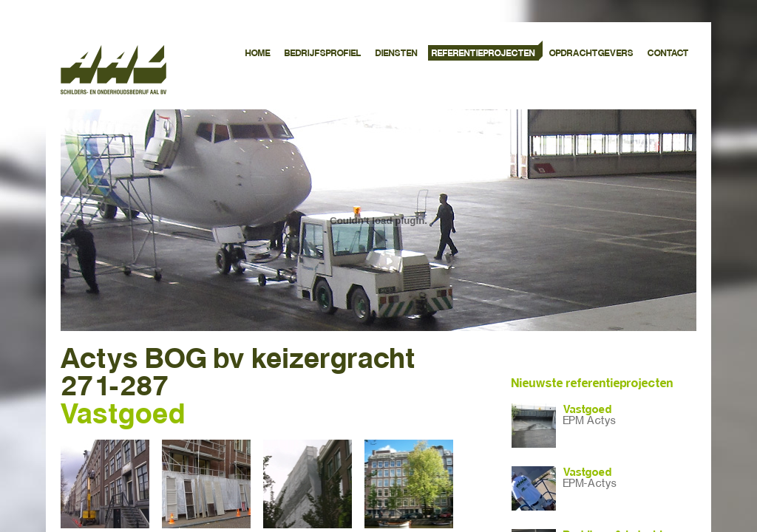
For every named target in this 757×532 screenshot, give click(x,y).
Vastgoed (588, 409)
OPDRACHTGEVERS (591, 53)
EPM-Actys (590, 484)
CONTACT (668, 53)
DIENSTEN (397, 53)
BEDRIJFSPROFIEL (323, 53)
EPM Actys (590, 421)
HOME (258, 53)
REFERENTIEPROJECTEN (483, 53)
